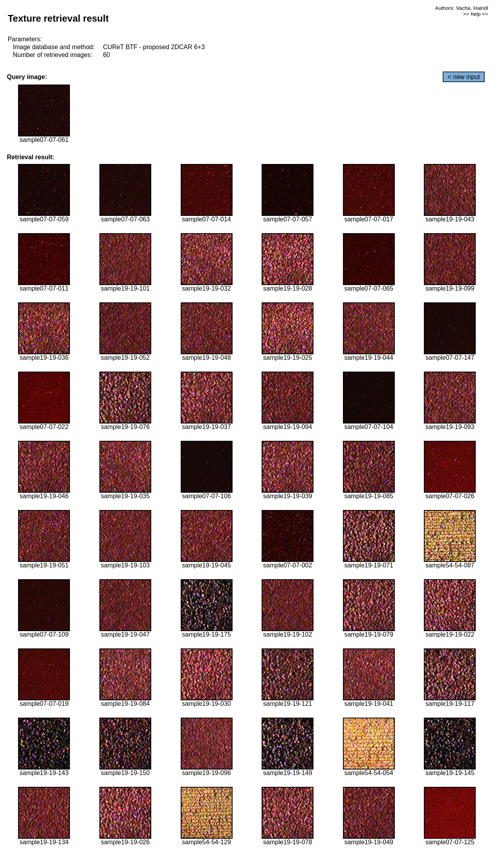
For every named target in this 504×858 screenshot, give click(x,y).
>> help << (476, 14)
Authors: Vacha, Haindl (461, 8)
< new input (464, 77)
